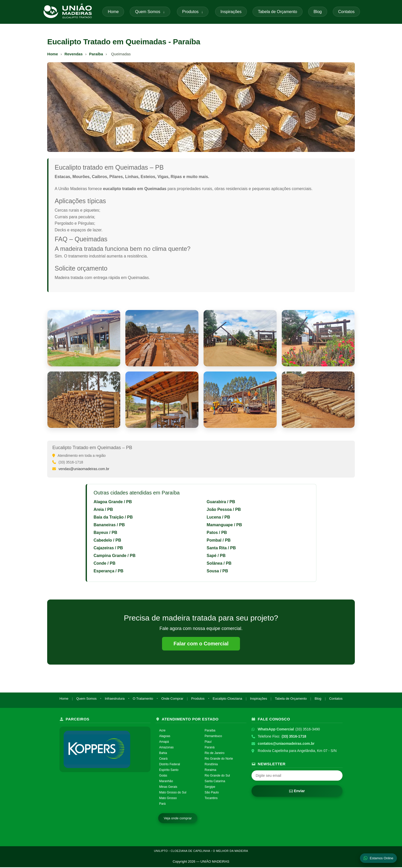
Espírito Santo (169, 771)
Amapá (164, 743)
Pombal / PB (219, 540)
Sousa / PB (217, 571)
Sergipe (210, 788)
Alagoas (165, 737)
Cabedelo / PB (107, 540)
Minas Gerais (168, 788)
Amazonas (167, 748)
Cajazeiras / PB (108, 548)
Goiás (163, 776)
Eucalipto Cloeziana (228, 699)
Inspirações (231, 12)
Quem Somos (150, 12)
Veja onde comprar (178, 819)
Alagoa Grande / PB (113, 502)
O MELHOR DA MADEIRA (230, 852)
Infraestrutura (115, 699)
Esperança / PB (109, 571)
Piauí (208, 743)
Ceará (163, 760)
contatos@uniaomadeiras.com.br (286, 745)
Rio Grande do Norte (219, 760)
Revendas (73, 54)
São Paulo (212, 793)
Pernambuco (213, 737)
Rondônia (211, 765)
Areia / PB (103, 509)
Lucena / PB (218, 517)
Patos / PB (217, 533)
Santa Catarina (215, 782)
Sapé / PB (216, 556)
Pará (162, 804)
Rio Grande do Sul (217, 776)
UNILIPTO (161, 852)
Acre (162, 731)
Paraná (210, 748)
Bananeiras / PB (109, 525)
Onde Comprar (172, 699)
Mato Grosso (168, 799)
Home (113, 12)
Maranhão (166, 782)
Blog (318, 12)
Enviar (297, 792)
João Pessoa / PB (224, 509)
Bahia (163, 754)
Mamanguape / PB (224, 525)
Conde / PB (104, 563)
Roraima (210, 771)
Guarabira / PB (221, 502)
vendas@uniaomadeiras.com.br (84, 469)
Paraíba (96, 54)
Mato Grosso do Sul (173, 793)
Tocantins (211, 799)
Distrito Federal (170, 765)
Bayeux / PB (105, 533)
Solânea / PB (219, 563)
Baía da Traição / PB (113, 517)
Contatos (346, 12)
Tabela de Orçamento (278, 12)
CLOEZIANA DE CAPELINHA (190, 852)
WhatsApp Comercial (276, 730)
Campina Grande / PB (115, 556)
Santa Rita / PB (221, 548)
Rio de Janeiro (214, 754)
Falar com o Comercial (201, 644)
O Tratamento (143, 699)
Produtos (193, 12)
